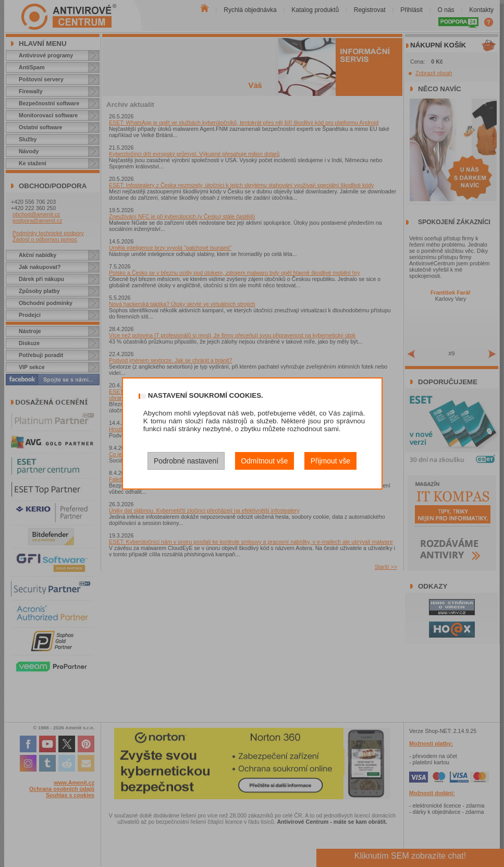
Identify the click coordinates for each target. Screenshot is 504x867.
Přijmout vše (330, 461)
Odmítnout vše (264, 461)
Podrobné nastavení (186, 461)
